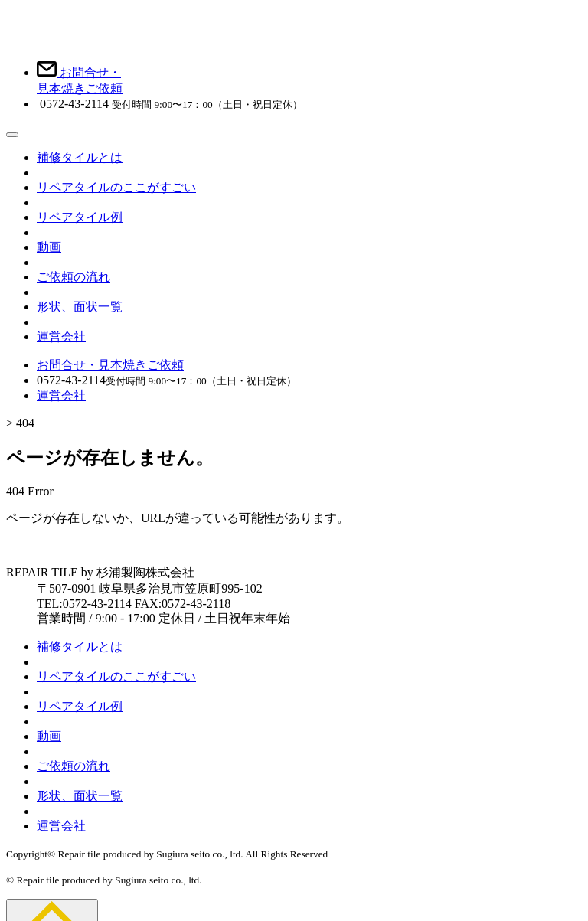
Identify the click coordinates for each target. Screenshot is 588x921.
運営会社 (61, 336)
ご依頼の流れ (73, 277)
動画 (49, 247)
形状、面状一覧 (80, 307)
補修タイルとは (80, 157)
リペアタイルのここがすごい (116, 187)
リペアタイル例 (80, 217)
